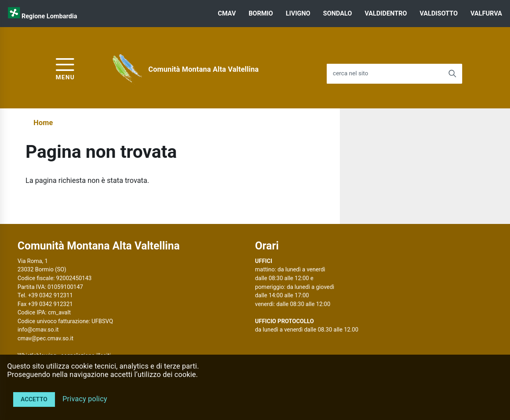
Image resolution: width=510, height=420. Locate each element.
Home (43, 123)
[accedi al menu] (65, 68)
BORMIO (261, 13)
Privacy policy (85, 399)
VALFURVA (486, 13)
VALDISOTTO (438, 13)
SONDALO (337, 13)
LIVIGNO (298, 13)
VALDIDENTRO (386, 13)
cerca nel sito (350, 74)
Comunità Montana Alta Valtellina (203, 69)
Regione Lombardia (49, 16)
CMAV (227, 13)
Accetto (34, 399)
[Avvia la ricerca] (452, 74)
